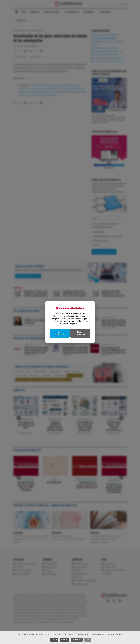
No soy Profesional (80, 333)
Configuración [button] (77, 640)
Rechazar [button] (64, 640)
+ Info (88, 640)
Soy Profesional (60, 333)
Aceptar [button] (54, 640)
